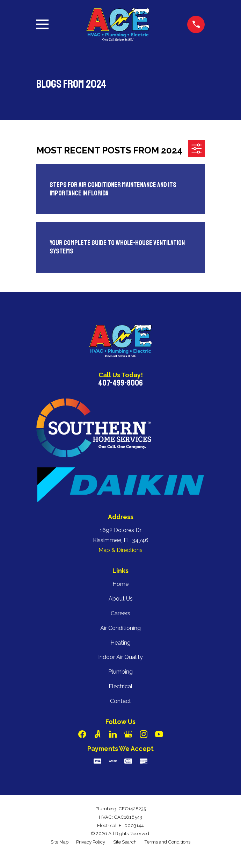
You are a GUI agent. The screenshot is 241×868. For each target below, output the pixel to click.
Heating (120, 643)
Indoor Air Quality (120, 657)
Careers (120, 613)
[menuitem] (60, 842)
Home (120, 584)
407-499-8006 (120, 383)
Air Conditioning (120, 628)
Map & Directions (120, 550)
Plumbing (120, 672)
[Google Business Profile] (128, 734)
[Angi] (97, 734)
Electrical (120, 686)
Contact (120, 701)
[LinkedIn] (113, 734)
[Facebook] (82, 734)
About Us (121, 599)
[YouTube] (159, 734)
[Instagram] (144, 734)
